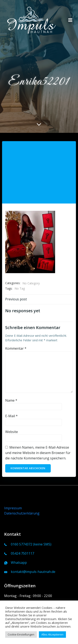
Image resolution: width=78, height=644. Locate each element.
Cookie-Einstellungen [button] (21, 634)
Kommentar (16, 348)
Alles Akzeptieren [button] (52, 634)
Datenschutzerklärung (22, 513)
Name (11, 400)
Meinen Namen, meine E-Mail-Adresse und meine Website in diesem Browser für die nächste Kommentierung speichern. (38, 453)
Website (12, 432)
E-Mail (11, 416)
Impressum (13, 508)
